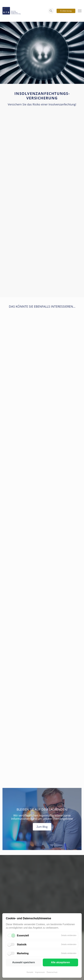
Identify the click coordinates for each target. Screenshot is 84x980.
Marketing (23, 953)
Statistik (22, 945)
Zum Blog (42, 827)
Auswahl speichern (24, 962)
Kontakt (30, 972)
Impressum (40, 972)
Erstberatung (66, 11)
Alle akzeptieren (60, 962)
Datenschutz (52, 972)
